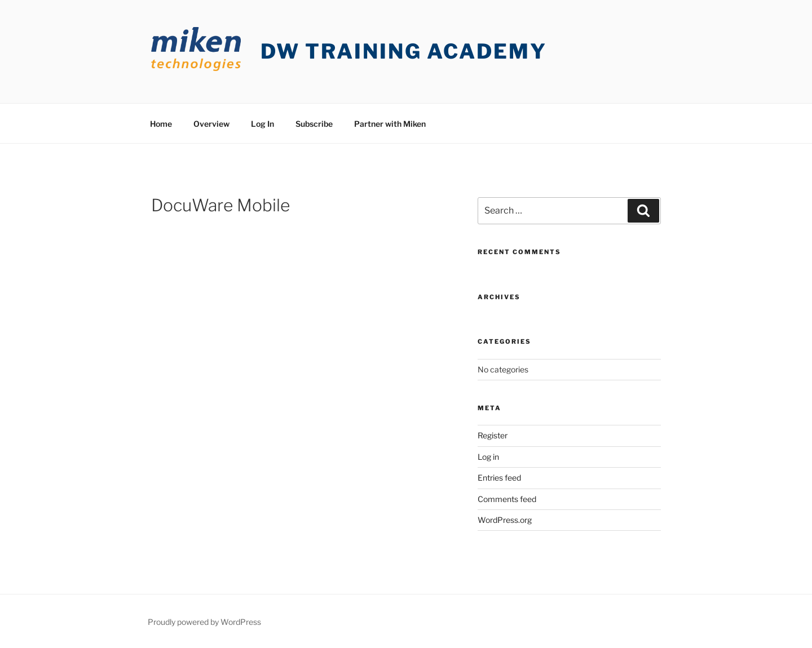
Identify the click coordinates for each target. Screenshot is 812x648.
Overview (211, 124)
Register (493, 435)
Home (161, 124)
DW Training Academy (404, 51)
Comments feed (507, 499)
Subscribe (314, 124)
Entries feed (499, 478)
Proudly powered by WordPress (204, 622)
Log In (262, 124)
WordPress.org (505, 520)
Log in (488, 457)
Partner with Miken (390, 124)
